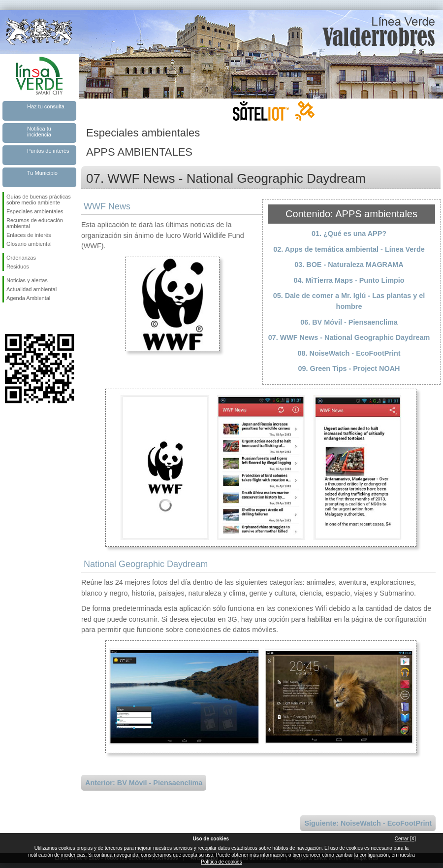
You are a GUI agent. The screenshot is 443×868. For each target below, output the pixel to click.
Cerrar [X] (405, 839)
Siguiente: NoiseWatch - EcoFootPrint (368, 823)
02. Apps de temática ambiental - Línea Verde (349, 249)
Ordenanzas (21, 258)
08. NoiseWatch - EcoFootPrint (349, 353)
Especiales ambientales (35, 211)
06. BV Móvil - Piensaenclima (349, 322)
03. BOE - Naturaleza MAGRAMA (349, 265)
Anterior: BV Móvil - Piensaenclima (144, 783)
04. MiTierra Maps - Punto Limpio (349, 280)
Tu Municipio (42, 173)
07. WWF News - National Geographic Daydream (349, 337)
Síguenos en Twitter (25, 318)
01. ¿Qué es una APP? (349, 234)
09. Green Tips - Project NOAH (349, 368)
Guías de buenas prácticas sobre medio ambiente (39, 200)
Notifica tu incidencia (39, 132)
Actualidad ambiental (32, 289)
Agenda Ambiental (28, 298)
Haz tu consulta (46, 106)
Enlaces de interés (29, 235)
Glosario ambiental (29, 244)
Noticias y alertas (27, 280)
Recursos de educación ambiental (35, 223)
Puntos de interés (48, 151)
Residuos (18, 267)
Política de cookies (221, 862)
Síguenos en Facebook (8, 318)
